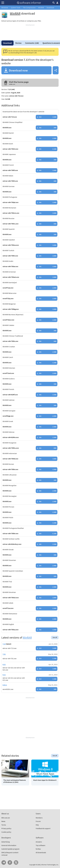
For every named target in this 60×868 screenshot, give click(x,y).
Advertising (6, 842)
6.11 (4, 675)
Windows (5, 8)
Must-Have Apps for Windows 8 (45, 780)
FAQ (37, 825)
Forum (38, 821)
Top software (41, 845)
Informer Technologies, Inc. (50, 865)
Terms (4, 825)
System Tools (16, 8)
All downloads (41, 852)
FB (10, 862)
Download (7, 43)
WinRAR (41, 8)
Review (18, 43)
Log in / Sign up (57, 3)
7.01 (4, 654)
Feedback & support (43, 828)
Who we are (6, 818)
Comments (32, 43)
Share (56, 70)
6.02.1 (5, 685)
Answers (39, 842)
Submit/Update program (10, 849)
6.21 (4, 664)
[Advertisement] (30, 32)
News (3, 821)
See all (55, 637)
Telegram (4, 862)
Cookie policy (6, 832)
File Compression (29, 8)
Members (39, 818)
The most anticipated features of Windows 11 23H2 (15, 781)
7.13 (4, 644)
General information (9, 845)
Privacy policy (6, 828)
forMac (38, 849)
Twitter (16, 862)
